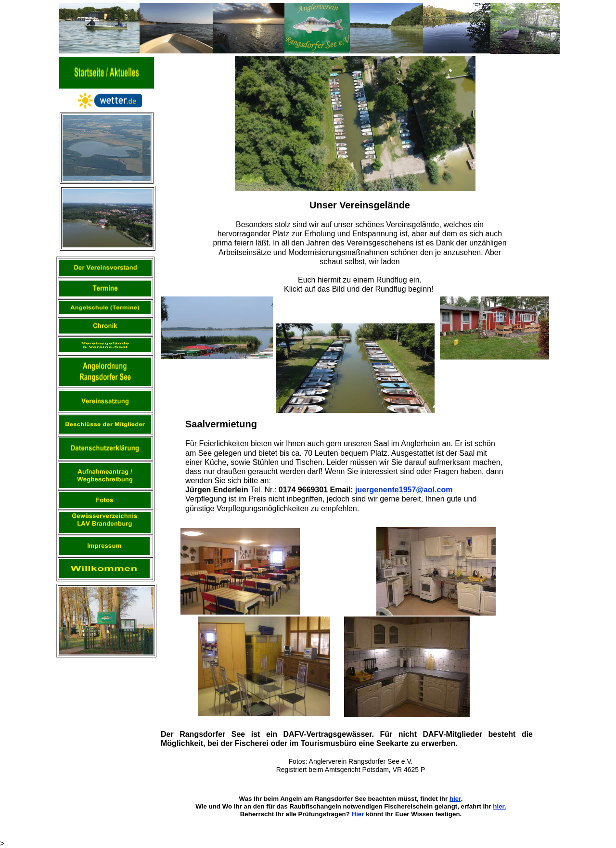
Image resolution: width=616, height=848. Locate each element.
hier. (499, 806)
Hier (358, 814)
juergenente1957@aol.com (404, 490)
